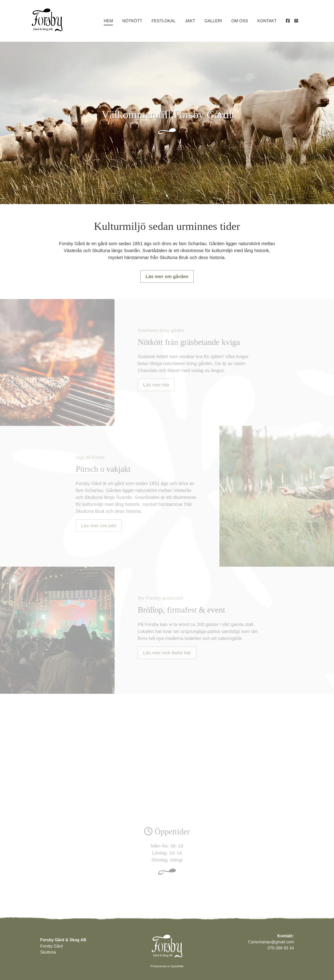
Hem (108, 21)
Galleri (213, 21)
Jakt (190, 21)
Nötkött (132, 21)
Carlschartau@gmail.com (271, 942)
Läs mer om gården (167, 276)
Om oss (240, 21)
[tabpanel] (167, 123)
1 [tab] (167, 196)
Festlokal (164, 21)
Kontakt (267, 21)
